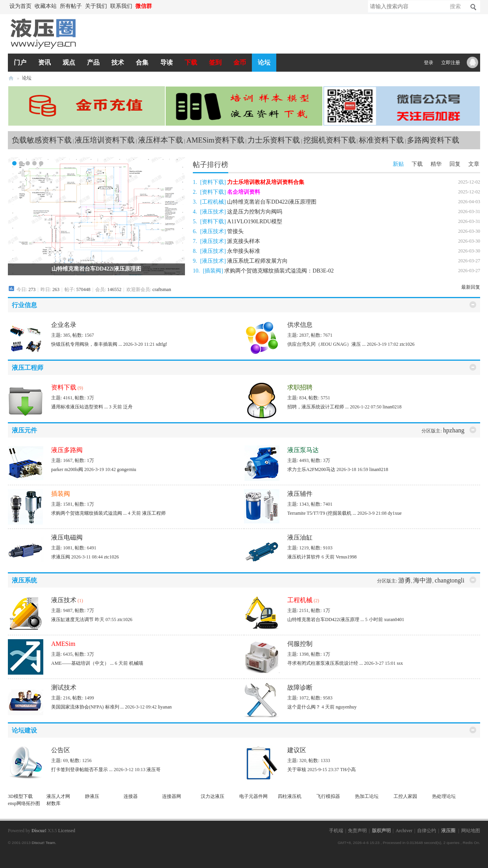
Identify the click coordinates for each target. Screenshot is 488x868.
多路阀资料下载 (433, 140)
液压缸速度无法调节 (72, 619)
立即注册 (451, 63)
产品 (93, 62)
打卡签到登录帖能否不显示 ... (82, 770)
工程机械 (213, 202)
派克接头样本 (244, 241)
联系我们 (121, 6)
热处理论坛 (444, 796)
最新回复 (471, 287)
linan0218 (392, 407)
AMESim (63, 644)
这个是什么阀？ (304, 707)
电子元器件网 (253, 796)
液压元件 (24, 430)
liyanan (165, 707)
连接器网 (172, 796)
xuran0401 (394, 619)
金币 (240, 62)
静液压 (92, 796)
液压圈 (11, 78)
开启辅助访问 (157, 6)
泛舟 (128, 407)
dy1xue (395, 513)
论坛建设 (24, 730)
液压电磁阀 (67, 537)
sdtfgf (161, 344)
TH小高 (348, 770)
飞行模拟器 (328, 796)
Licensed (67, 831)
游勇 (405, 580)
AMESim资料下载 (215, 140)
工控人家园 (405, 796)
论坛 (264, 62)
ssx (400, 663)
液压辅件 (300, 494)
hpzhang (454, 430)
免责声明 (357, 831)
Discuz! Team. (44, 843)
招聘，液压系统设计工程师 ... (318, 407)
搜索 (455, 6)
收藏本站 (46, 6)
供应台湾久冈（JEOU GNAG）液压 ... (326, 344)
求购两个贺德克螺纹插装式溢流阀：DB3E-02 (279, 271)
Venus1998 (346, 557)
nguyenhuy (346, 707)
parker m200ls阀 (67, 469)
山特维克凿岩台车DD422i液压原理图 (96, 269)
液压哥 (153, 770)
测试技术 (64, 687)
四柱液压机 (290, 796)
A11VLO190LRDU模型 (254, 222)
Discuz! (39, 831)
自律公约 (427, 831)
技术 (118, 62)
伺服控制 (300, 644)
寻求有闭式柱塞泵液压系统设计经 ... (325, 663)
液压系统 (24, 580)
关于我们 (96, 6)
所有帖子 (71, 6)
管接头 (235, 231)
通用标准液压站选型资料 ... (79, 407)
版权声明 (381, 831)
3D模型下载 (20, 796)
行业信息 (24, 305)
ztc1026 (407, 344)
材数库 (54, 803)
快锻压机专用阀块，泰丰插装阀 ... (87, 344)
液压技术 (213, 212)
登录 (429, 63)
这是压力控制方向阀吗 (255, 212)
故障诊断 (300, 687)
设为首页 (20, 6)
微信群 (144, 6)
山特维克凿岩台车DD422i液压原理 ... (326, 619)
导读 (166, 62)
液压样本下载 (161, 140)
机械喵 (136, 663)
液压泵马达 (303, 450)
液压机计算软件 (304, 557)
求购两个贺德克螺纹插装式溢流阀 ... (89, 513)
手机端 (336, 831)
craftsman (162, 289)
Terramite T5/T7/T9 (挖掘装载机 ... (322, 513)
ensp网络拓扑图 (24, 803)
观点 (69, 62)
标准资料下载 (381, 140)
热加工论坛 (367, 796)
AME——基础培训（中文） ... (82, 663)
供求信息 (300, 325)
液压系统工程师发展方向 (257, 261)
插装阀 (213, 271)
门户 (20, 62)
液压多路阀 (67, 450)
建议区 (297, 750)
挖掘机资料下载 (330, 140)
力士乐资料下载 (274, 140)
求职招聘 (300, 387)
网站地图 (471, 831)
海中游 (423, 580)
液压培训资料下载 (105, 140)
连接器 (131, 796)
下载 (191, 62)
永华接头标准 (244, 251)
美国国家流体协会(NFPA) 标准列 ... (88, 707)
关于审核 (297, 770)
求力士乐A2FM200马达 (311, 469)
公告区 (61, 750)
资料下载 (213, 182)
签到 (215, 62)
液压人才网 (58, 796)
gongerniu (127, 469)
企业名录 (64, 325)
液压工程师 (28, 368)
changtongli (449, 580)
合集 (142, 62)
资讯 (44, 62)
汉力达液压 (213, 796)
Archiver (404, 831)
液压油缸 (300, 537)
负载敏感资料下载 (42, 140)
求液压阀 (61, 557)
